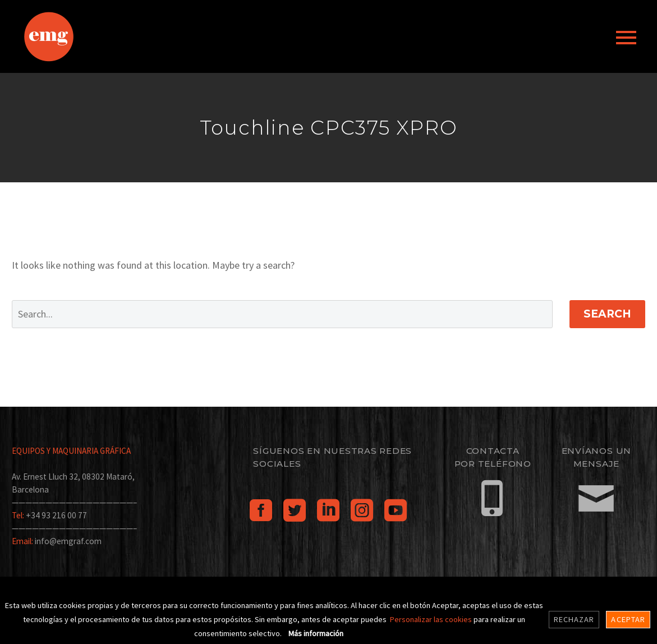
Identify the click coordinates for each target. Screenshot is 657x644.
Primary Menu (626, 38)
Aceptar (628, 619)
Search (607, 314)
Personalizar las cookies (432, 619)
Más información (316, 633)
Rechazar (574, 619)
